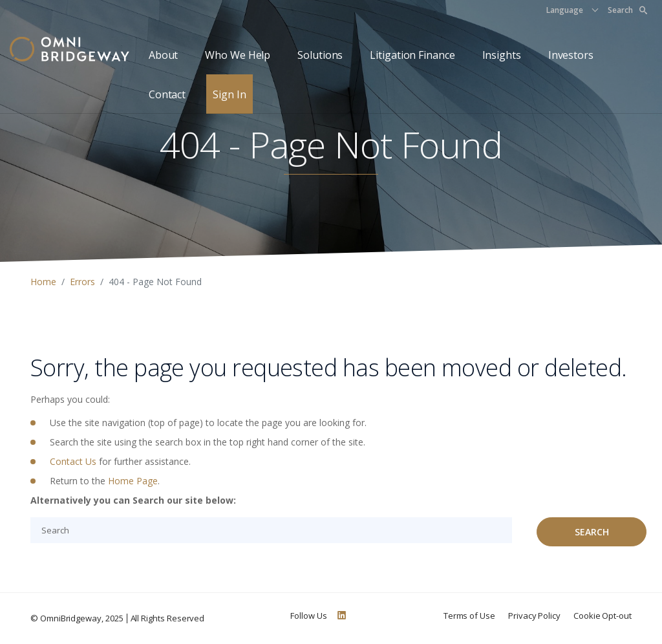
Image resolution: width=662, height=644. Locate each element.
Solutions (320, 55)
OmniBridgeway (71, 618)
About (164, 55)
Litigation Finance (412, 55)
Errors (82, 282)
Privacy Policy (534, 616)
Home (43, 282)
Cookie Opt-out (603, 616)
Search (627, 10)
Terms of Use (469, 616)
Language (565, 10)
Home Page (133, 481)
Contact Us (73, 461)
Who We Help (238, 55)
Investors (571, 55)
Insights (502, 55)
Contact (167, 94)
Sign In (229, 94)
